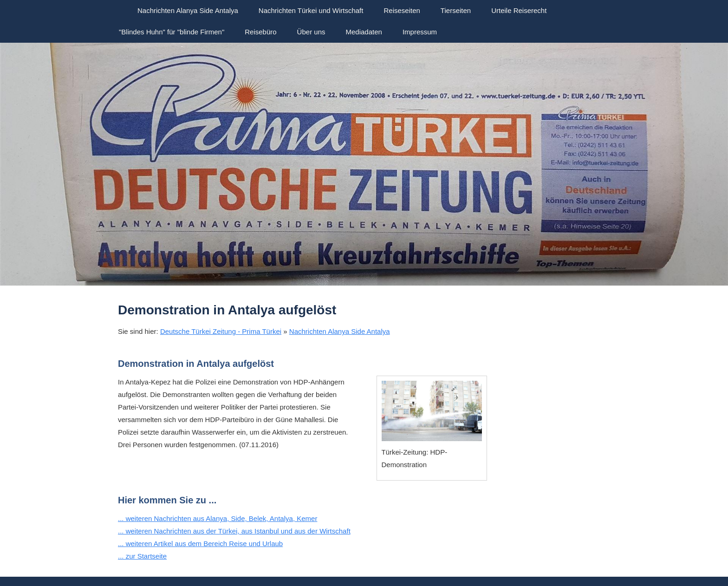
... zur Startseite (142, 556)
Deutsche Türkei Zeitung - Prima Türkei (221, 331)
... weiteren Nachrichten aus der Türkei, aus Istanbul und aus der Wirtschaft (234, 531)
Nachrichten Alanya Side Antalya (340, 331)
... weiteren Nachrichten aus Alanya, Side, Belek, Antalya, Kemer (218, 518)
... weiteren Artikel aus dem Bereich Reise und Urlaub (200, 544)
